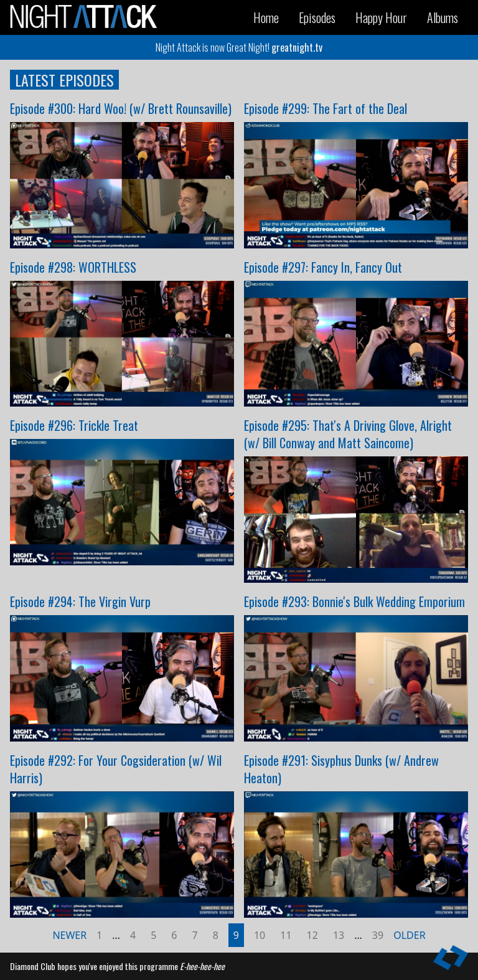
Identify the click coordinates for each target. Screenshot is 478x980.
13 (339, 935)
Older (409, 935)
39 (378, 935)
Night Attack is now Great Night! (239, 47)
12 (312, 935)
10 (260, 935)
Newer (69, 935)
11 (286, 935)
